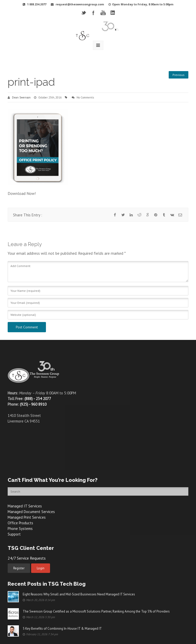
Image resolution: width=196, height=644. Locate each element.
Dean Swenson (21, 97)
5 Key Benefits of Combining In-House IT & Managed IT (62, 629)
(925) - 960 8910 (33, 404)
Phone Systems (20, 529)
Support (14, 534)
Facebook (93, 13)
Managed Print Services (27, 517)
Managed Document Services (31, 512)
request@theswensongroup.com (80, 4)
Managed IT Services (25, 506)
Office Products (20, 523)
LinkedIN (113, 13)
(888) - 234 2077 (38, 399)
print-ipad (31, 82)
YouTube (103, 13)
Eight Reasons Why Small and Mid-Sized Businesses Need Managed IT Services (79, 594)
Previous (179, 75)
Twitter (84, 13)
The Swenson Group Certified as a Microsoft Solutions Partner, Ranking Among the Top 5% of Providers (96, 611)
